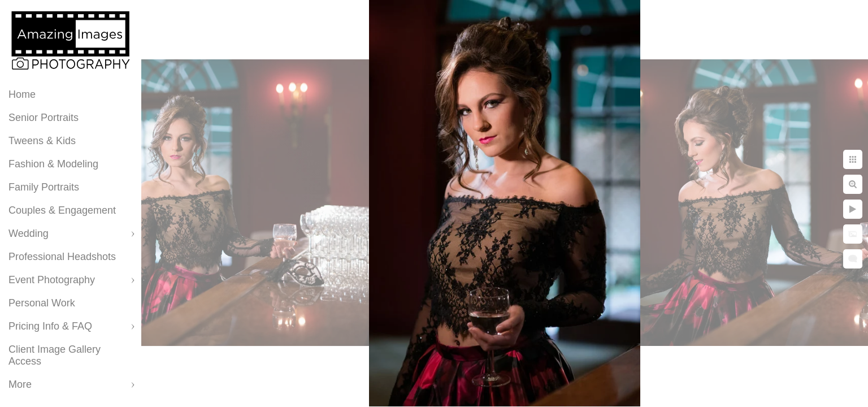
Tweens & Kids (42, 141)
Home (22, 94)
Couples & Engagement (62, 210)
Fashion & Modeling (53, 164)
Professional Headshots (62, 257)
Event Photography (52, 280)
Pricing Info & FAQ (50, 326)
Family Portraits (44, 187)
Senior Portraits (44, 118)
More (20, 384)
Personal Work (42, 303)
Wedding (29, 233)
